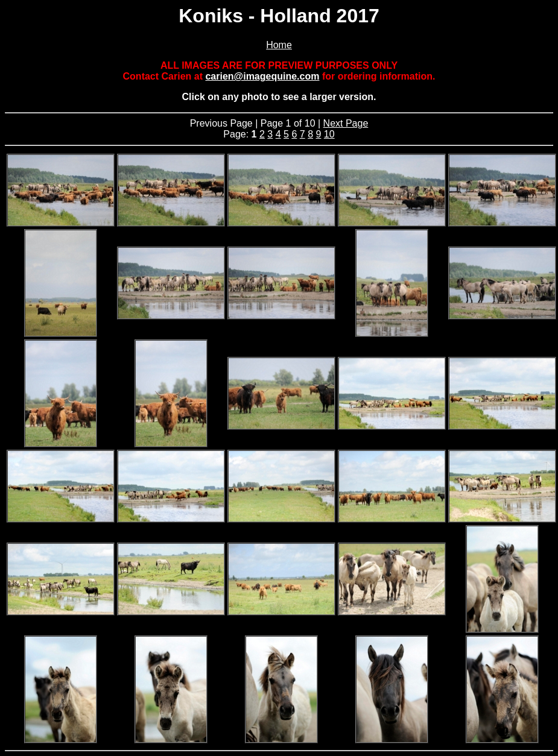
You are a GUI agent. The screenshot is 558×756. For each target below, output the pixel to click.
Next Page (346, 123)
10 (329, 134)
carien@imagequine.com (262, 76)
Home (279, 45)
